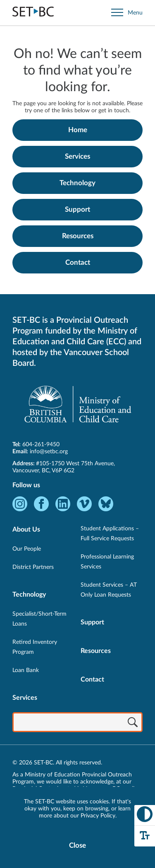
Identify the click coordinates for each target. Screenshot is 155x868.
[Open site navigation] (127, 13)
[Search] (133, 723)
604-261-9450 (41, 445)
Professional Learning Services (107, 562)
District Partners (33, 567)
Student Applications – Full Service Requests (110, 534)
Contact (78, 262)
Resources (78, 236)
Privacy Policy (98, 816)
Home (78, 130)
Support (77, 209)
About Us (26, 530)
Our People (27, 549)
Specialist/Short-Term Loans (39, 619)
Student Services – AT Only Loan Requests (109, 590)
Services (77, 156)
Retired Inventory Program (35, 647)
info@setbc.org (49, 452)
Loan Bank (26, 670)
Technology (77, 183)
